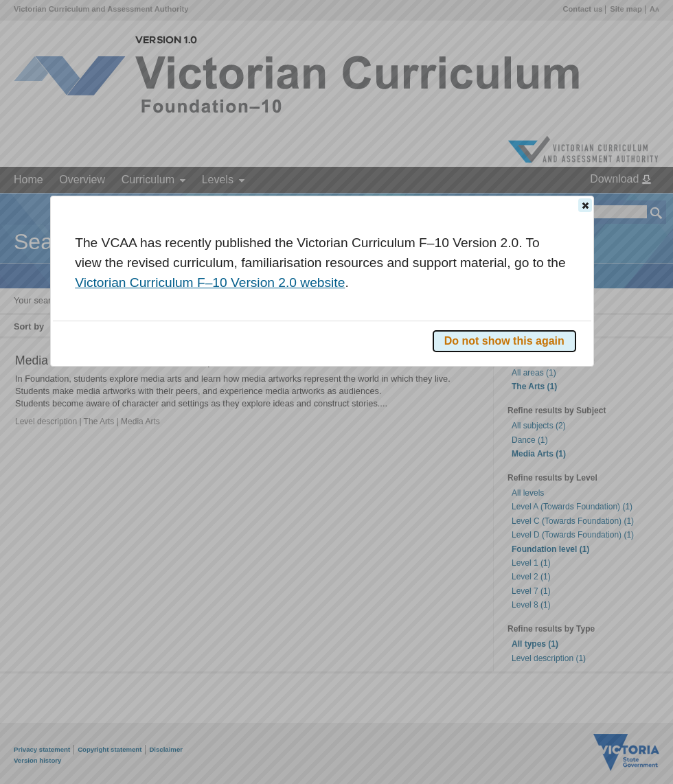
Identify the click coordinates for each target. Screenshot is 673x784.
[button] (585, 205)
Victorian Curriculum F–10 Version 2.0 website (210, 283)
